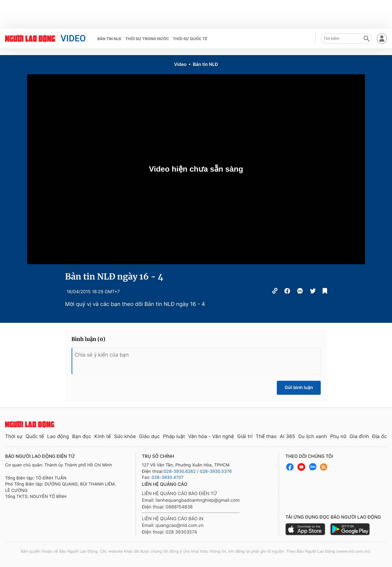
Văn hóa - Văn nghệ (211, 436)
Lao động (58, 436)
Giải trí (245, 436)
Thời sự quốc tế (190, 39)
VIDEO (73, 38)
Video (180, 64)
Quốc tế (35, 436)
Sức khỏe (125, 436)
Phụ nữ (338, 436)
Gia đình (359, 436)
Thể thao (266, 436)
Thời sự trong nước (147, 39)
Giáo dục (150, 436)
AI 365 (287, 436)
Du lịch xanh (313, 436)
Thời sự (14, 436)
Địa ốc (380, 436)
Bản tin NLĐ (109, 39)
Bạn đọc (82, 436)
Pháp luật (174, 436)
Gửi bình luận (299, 388)
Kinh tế (103, 436)
